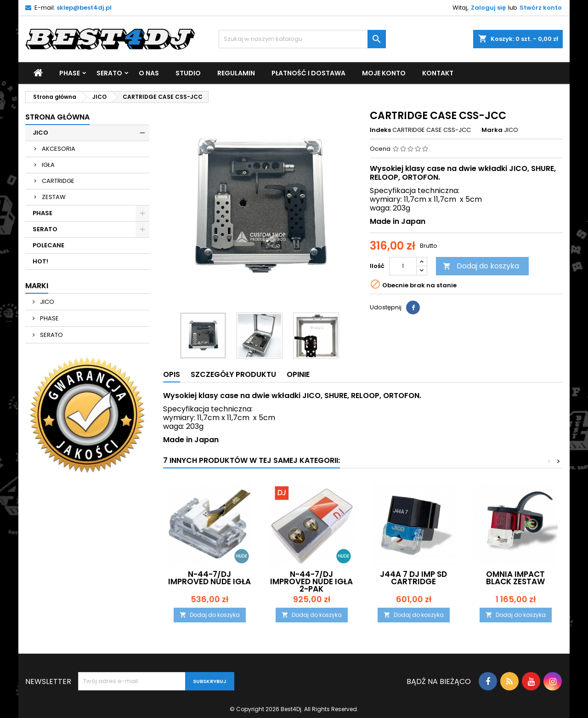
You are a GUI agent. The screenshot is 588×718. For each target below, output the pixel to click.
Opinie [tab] (298, 374)
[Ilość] (403, 266)
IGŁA (48, 165)
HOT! (40, 261)
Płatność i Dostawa (308, 73)
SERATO (109, 73)
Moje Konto (384, 73)
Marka (492, 130)
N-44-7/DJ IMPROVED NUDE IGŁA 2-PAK (311, 581)
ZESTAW (54, 197)
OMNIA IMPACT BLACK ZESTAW (515, 578)
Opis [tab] (172, 374)
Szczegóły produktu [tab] (233, 374)
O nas (149, 73)
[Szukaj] (302, 39)
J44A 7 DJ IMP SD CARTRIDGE (413, 578)
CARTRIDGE (58, 181)
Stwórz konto (541, 8)
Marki (37, 286)
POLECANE (48, 245)
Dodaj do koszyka (481, 266)
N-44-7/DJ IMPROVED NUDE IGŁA (209, 578)
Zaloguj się (488, 8)
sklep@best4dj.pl (84, 8)
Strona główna (57, 117)
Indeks (380, 130)
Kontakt (438, 73)
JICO (40, 133)
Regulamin (236, 73)
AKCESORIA (59, 149)
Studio (188, 73)
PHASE (70, 73)
